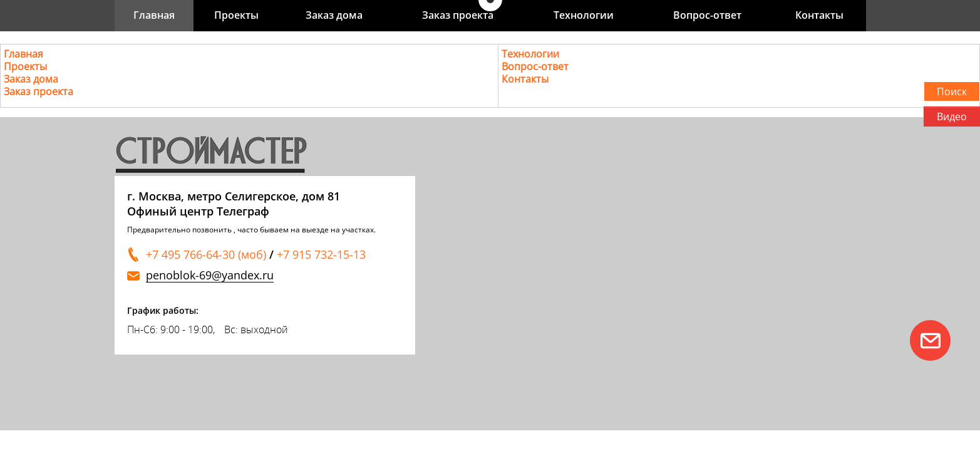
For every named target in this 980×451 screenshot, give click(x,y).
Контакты (819, 15)
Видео (952, 117)
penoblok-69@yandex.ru (210, 275)
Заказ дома (334, 15)
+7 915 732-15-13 (321, 254)
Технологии (584, 15)
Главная (154, 15)
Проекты (236, 15)
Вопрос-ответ (707, 15)
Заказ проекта (458, 15)
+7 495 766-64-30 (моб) (206, 254)
